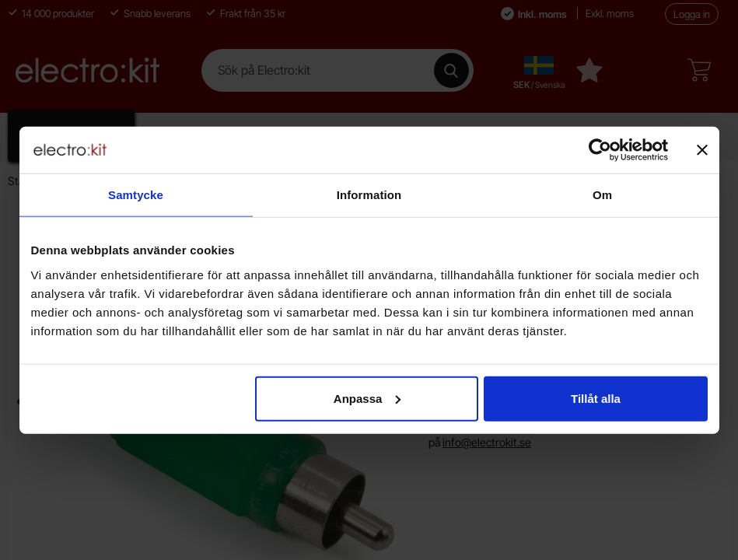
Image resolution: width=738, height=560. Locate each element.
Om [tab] (602, 195)
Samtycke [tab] (136, 195)
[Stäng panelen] (702, 150)
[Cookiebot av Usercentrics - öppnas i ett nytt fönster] (600, 150)
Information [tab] (369, 195)
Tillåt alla (596, 398)
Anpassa (367, 398)
